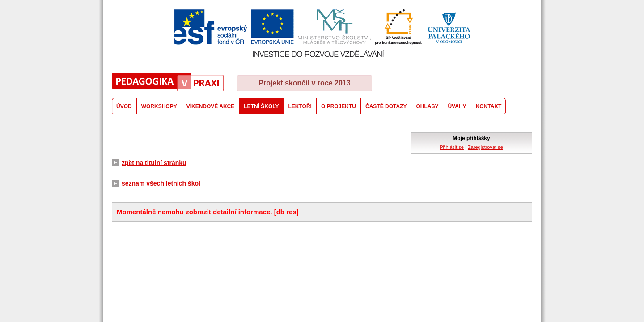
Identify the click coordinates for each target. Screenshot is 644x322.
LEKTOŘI (300, 106)
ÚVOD (124, 106)
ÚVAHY (457, 106)
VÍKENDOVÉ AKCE (211, 106)
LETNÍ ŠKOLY (261, 106)
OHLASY (427, 106)
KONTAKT (489, 106)
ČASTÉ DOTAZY (386, 106)
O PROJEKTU (339, 106)
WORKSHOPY (159, 106)
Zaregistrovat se (485, 147)
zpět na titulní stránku (154, 163)
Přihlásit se (452, 147)
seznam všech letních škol (161, 183)
